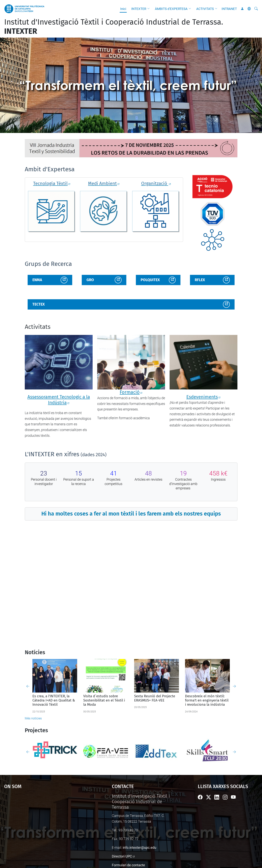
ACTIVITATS (205, 9)
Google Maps (45, 822)
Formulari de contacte (128, 865)
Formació (130, 392)
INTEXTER (139, 9)
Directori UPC (122, 856)
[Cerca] (256, 9)
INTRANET (229, 9)
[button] (149, 9)
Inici (123, 9)
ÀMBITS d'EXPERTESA (171, 9)
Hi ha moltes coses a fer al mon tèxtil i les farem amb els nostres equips (131, 514)
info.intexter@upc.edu (139, 847)
